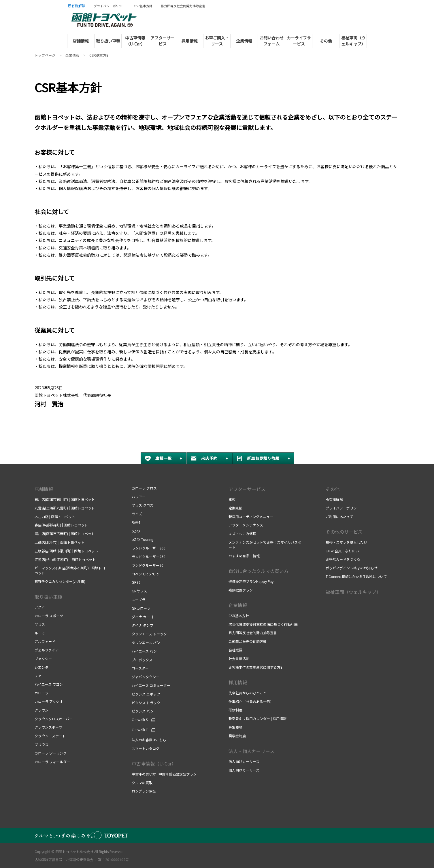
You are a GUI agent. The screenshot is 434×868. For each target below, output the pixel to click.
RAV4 (136, 522)
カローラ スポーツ (49, 616)
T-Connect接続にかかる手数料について (356, 576)
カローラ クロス (144, 488)
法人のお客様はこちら (149, 740)
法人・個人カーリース (251, 751)
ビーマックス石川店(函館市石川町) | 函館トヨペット (70, 570)
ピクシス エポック (146, 694)
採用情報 (238, 682)
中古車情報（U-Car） (154, 763)
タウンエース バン (146, 642)
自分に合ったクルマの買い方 (258, 571)
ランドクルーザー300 (149, 548)
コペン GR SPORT (146, 574)
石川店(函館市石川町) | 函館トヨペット (65, 499)
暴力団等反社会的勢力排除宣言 (253, 633)
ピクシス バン (143, 711)
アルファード (45, 641)
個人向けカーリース (244, 770)
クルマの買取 (142, 783)
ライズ (137, 514)
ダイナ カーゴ (143, 617)
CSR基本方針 (239, 616)
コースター (140, 668)
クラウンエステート (50, 736)
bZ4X (136, 531)
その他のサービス (344, 532)
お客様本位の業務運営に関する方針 (256, 667)
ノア (38, 676)
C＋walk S (140, 720)
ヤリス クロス (143, 505)
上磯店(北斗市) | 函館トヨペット (60, 542)
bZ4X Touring (143, 539)
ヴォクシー (43, 658)
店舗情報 (44, 489)
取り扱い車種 (48, 597)
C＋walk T (140, 730)
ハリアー (138, 497)
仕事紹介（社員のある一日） (251, 701)
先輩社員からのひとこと (248, 693)
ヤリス (40, 624)
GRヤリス (139, 591)
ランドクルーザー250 (149, 557)
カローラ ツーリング (51, 753)
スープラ (138, 599)
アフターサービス (247, 489)
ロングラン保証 (144, 791)
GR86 (136, 582)
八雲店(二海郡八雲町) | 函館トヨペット (65, 508)
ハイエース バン (144, 651)
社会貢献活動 (239, 658)
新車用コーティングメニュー (251, 517)
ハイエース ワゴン (49, 684)
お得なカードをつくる (343, 559)
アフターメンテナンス (246, 525)
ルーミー (41, 633)
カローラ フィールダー (52, 762)
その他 (333, 489)
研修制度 (236, 710)
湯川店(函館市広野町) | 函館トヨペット (65, 534)
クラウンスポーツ (48, 727)
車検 (232, 499)
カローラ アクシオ (49, 701)
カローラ (41, 693)
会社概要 (235, 650)
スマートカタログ (146, 748)
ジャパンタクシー (146, 677)
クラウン (41, 710)
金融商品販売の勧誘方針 (248, 641)
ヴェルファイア (47, 650)
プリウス (41, 744)
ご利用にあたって (339, 517)
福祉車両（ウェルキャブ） (353, 592)
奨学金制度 (237, 736)
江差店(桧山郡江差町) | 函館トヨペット (65, 559)
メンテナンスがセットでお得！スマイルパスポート (265, 545)
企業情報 (238, 605)
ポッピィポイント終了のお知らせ (352, 568)
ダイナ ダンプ (143, 625)
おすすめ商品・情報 (244, 556)
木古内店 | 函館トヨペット (55, 517)
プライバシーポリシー (343, 508)
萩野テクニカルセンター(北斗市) (60, 581)
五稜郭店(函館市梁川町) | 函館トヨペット (66, 551)
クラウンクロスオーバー (54, 719)
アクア (40, 607)
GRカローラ (141, 608)
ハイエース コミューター (151, 685)
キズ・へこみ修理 (242, 534)
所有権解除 (334, 499)
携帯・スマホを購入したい (347, 542)
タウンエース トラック (149, 634)
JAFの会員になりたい (342, 551)
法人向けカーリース (244, 761)
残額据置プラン (241, 590)
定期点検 (236, 508)
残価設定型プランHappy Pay (251, 581)
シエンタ (41, 667)
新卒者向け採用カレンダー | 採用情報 (257, 718)
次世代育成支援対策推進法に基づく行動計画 (264, 624)
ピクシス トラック (146, 703)
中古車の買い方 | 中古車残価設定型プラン (164, 774)
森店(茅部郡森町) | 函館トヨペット (61, 525)
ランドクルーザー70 (148, 565)
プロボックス (142, 660)
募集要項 (236, 727)
